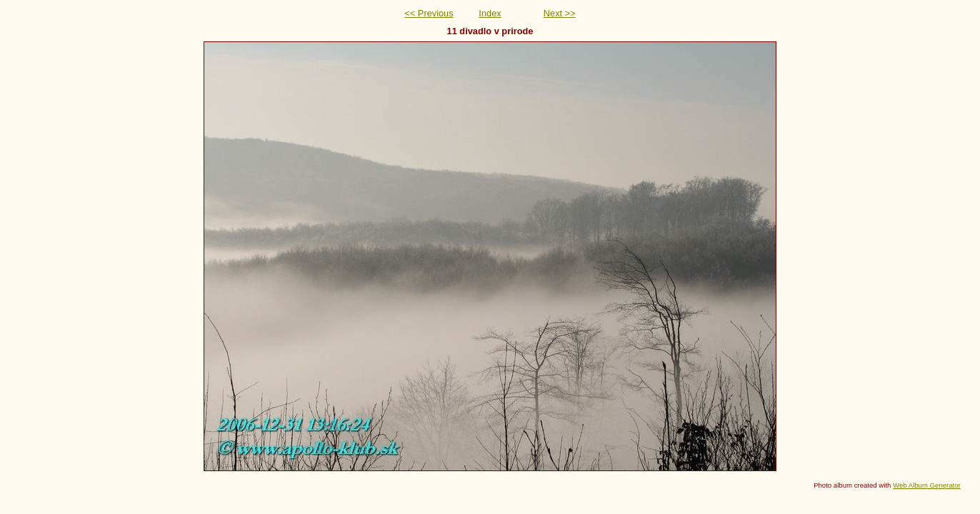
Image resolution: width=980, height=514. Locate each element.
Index (490, 13)
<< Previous (429, 13)
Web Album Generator (927, 485)
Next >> (560, 13)
